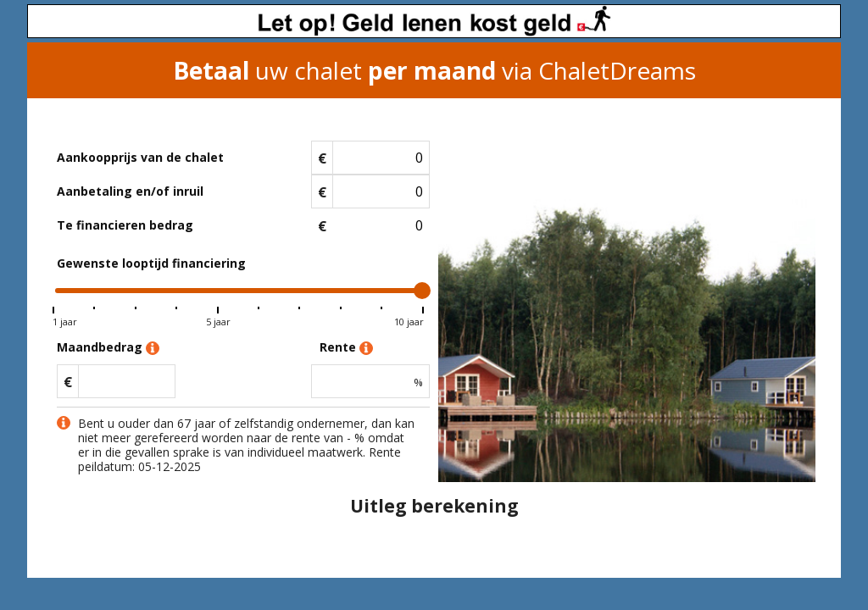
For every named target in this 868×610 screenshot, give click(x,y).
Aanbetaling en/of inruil (130, 191)
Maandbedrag (108, 348)
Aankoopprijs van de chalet (140, 157)
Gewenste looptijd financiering (151, 263)
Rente (346, 348)
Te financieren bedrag (125, 225)
